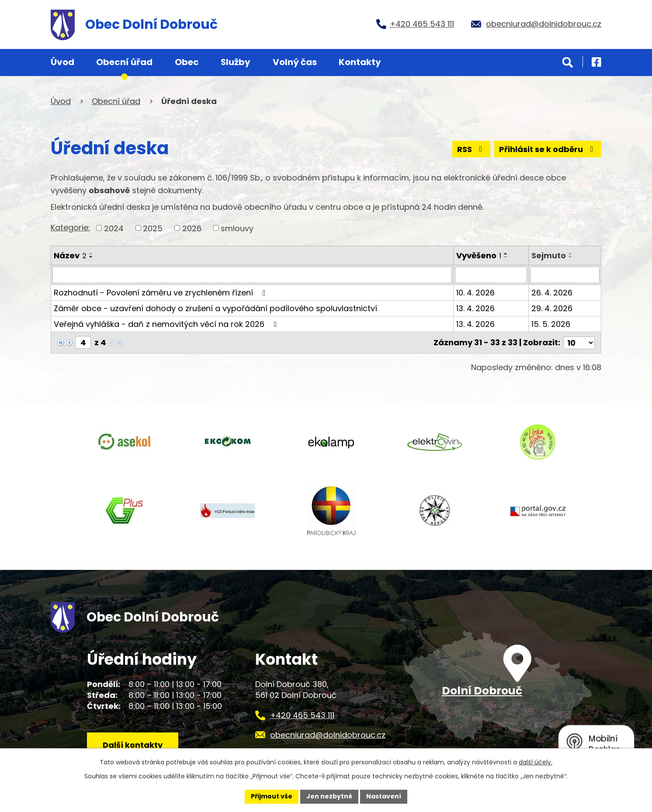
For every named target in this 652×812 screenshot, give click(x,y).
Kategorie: (70, 227)
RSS (472, 149)
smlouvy (237, 228)
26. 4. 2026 (552, 293)
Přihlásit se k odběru (548, 149)
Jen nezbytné (329, 796)
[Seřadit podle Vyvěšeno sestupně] (506, 257)
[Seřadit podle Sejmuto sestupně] (571, 257)
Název (70, 255)
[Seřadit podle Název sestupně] (91, 257)
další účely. (536, 762)
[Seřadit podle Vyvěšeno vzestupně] (506, 253)
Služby (236, 62)
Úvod (62, 62)
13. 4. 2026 (475, 308)
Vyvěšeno (479, 255)
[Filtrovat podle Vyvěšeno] (491, 275)
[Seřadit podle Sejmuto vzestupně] (571, 253)
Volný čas (295, 62)
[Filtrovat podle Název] (252, 275)
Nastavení (384, 796)
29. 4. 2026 (552, 308)
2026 (192, 228)
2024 (114, 228)
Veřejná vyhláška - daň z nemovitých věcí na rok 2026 (167, 324)
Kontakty (360, 62)
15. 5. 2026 (551, 324)
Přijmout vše (272, 796)
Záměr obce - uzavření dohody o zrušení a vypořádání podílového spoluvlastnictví (215, 308)
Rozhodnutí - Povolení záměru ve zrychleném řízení (161, 293)
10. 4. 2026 (475, 293)
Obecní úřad (124, 62)
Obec (187, 62)
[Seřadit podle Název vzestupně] (91, 253)
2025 (153, 228)
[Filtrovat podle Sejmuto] (565, 275)
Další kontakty (133, 745)
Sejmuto (549, 255)
